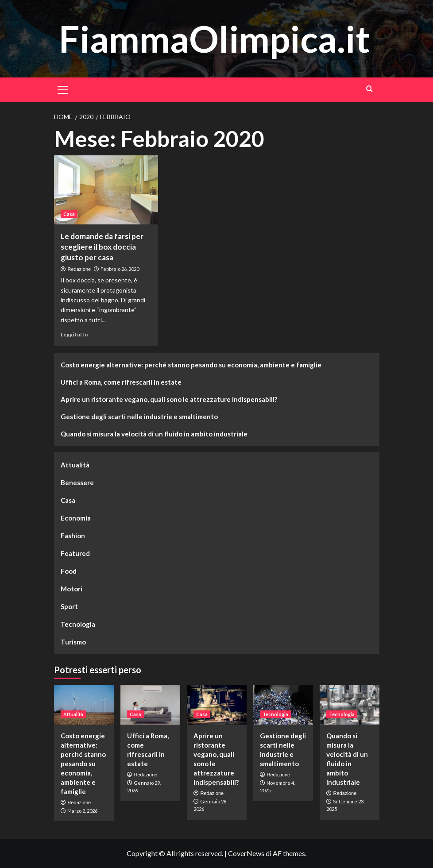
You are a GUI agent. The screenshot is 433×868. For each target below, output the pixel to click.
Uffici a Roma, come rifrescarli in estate (121, 382)
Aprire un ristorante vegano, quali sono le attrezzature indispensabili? (169, 399)
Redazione (79, 269)
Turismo (73, 642)
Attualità (75, 465)
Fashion (73, 536)
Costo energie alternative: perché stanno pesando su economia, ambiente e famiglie (191, 365)
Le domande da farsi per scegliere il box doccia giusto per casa (102, 247)
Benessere (77, 482)
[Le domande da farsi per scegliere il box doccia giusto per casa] (106, 190)
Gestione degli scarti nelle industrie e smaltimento (139, 417)
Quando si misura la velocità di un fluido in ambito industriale (154, 434)
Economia (76, 518)
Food (69, 571)
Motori (72, 589)
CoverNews (246, 853)
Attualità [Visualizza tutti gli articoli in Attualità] (73, 714)
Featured (75, 553)
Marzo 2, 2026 (82, 811)
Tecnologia (78, 624)
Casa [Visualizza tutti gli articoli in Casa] (69, 214)
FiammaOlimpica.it (214, 38)
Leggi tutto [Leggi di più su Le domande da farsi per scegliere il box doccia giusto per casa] (74, 334)
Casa (68, 500)
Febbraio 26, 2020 (120, 269)
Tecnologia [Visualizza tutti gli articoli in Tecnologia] (275, 714)
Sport (69, 606)
